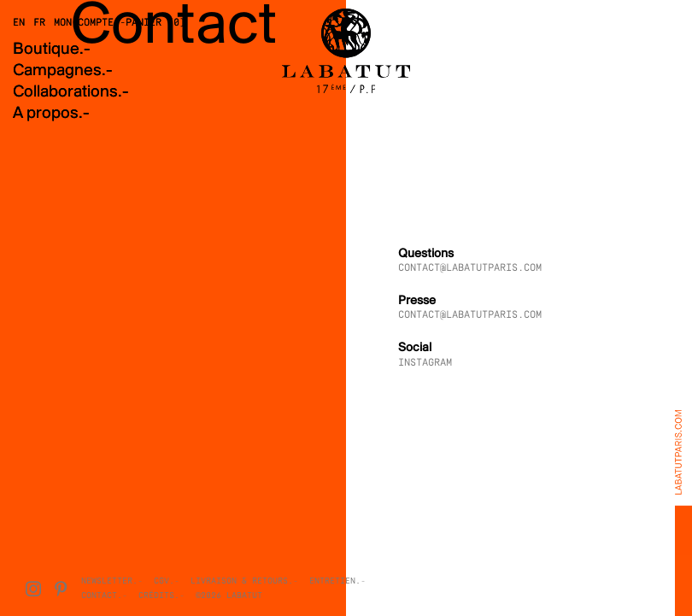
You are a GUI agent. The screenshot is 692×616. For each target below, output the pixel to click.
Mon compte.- (90, 23)
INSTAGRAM (425, 363)
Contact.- (104, 596)
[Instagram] (33, 589)
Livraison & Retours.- (244, 581)
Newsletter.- (112, 581)
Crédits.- (161, 596)
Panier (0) (155, 23)
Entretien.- (337, 581)
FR (39, 23)
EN (19, 23)
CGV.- (167, 581)
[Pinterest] (61, 589)
